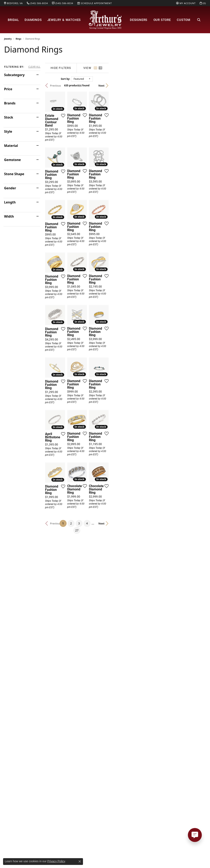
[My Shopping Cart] (203, 3)
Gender (10, 188)
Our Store (162, 20)
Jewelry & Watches (64, 20)
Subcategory (14, 75)
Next (199, 86)
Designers (139, 20)
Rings (19, 39)
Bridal (13, 20)
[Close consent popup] (80, 861)
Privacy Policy (56, 861)
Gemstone (12, 160)
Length (10, 202)
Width (9, 216)
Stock (9, 117)
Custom (184, 20)
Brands (10, 103)
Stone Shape (14, 174)
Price (8, 89)
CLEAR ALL (34, 67)
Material (11, 146)
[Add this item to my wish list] (95, 148)
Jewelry (8, 39)
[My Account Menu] (186, 3)
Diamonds (33, 20)
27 (143, 673)
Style (8, 131)
